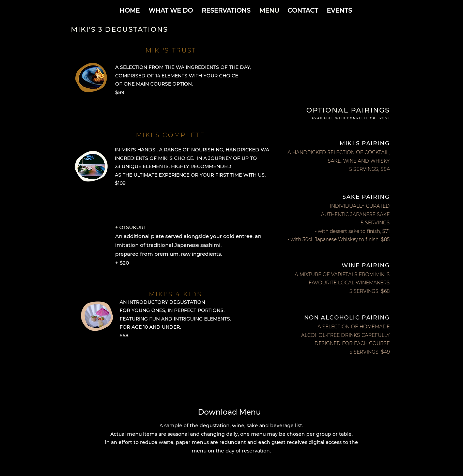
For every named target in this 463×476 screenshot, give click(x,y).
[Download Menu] (232, 412)
